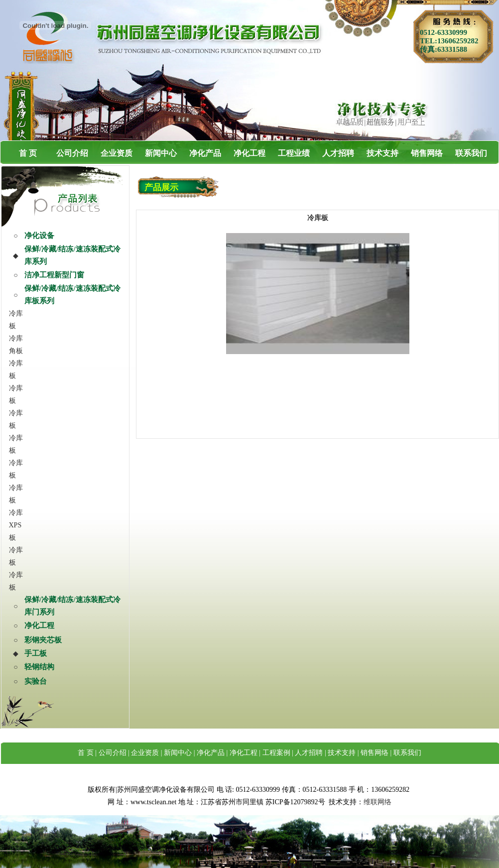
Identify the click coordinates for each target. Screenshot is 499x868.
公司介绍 (72, 153)
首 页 (28, 153)
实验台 (36, 681)
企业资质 (117, 153)
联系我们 (471, 153)
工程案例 (276, 753)
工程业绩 (294, 153)
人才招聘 (338, 153)
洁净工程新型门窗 (54, 275)
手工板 (36, 653)
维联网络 (377, 802)
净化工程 (249, 153)
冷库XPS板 (16, 525)
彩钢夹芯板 (43, 640)
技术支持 (382, 153)
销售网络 (427, 153)
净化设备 (39, 236)
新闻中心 (161, 153)
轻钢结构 (39, 667)
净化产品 (205, 153)
